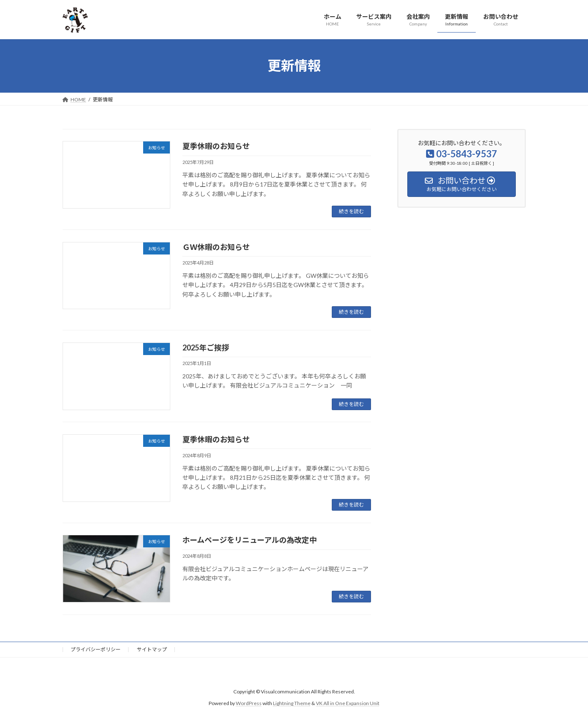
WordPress (249, 703)
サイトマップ (152, 649)
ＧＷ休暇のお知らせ (216, 247)
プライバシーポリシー (96, 649)
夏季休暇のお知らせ (216, 146)
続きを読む (351, 211)
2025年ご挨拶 (206, 348)
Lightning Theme (292, 703)
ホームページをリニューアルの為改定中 (250, 540)
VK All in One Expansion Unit (348, 703)
